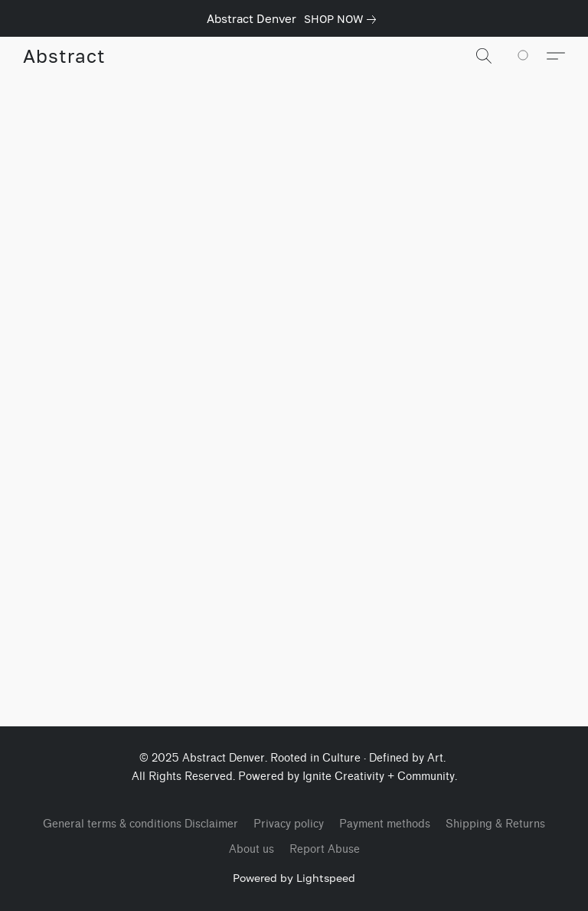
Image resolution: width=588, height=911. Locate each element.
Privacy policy (289, 824)
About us (252, 849)
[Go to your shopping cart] (531, 56)
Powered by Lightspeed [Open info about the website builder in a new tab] (294, 878)
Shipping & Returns (495, 824)
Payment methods (385, 824)
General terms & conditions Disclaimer (140, 824)
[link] (343, 19)
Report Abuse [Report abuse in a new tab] (325, 849)
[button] (64, 56)
